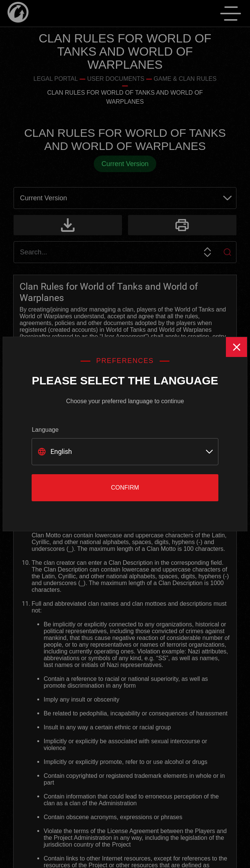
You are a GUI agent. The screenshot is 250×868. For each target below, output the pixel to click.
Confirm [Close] (125, 488)
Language (45, 430)
